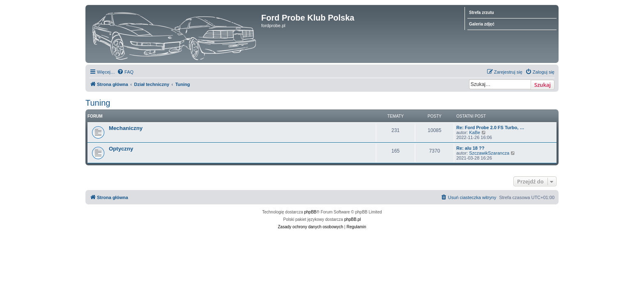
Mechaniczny (126, 128)
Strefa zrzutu (482, 13)
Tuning (98, 103)
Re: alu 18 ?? (470, 148)
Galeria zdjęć (482, 24)
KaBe (475, 132)
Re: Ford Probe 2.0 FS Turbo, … (490, 127)
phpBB (310, 212)
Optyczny (121, 149)
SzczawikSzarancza (489, 153)
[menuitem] (125, 72)
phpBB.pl (353, 219)
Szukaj (543, 85)
